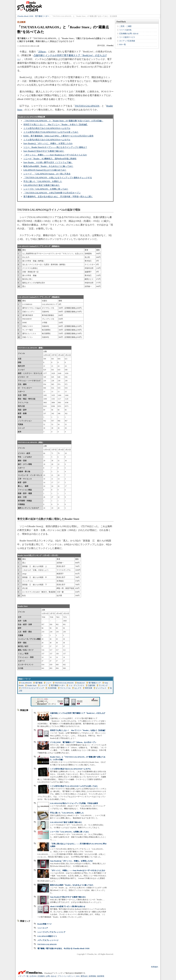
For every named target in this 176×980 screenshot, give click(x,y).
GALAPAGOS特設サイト (47, 936)
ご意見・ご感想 (125, 26)
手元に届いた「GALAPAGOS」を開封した (43, 181)
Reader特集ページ (44, 924)
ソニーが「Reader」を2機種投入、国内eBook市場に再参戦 (50, 159)
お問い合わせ (51, 976)
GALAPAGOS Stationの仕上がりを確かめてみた (45, 170)
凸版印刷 (92, 685)
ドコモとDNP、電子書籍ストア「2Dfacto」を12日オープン (73, 742)
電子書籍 (39, 683)
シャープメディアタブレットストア (51, 932)
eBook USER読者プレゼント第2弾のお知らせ (68, 906)
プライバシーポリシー (66, 976)
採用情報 (92, 976)
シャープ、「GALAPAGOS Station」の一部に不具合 (47, 174)
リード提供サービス (127, 37)
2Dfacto (42, 52)
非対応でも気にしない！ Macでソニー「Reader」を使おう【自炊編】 (56, 125)
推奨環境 (101, 976)
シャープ (44, 685)
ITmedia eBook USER (30, 6)
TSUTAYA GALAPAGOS (87, 106)
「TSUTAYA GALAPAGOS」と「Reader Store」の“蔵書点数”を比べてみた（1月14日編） (63, 121)
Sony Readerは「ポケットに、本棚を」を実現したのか (48, 143)
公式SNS (33, 976)
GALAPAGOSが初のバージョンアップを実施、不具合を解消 (74, 803)
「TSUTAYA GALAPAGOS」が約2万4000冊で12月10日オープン (52, 193)
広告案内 (41, 976)
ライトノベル (65, 688)
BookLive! (81, 683)
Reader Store (32, 685)
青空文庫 (89, 688)
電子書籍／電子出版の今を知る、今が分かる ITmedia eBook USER (63, 948)
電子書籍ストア (95, 683)
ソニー (49, 683)
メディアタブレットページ (48, 940)
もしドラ (78, 688)
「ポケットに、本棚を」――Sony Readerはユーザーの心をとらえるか (55, 155)
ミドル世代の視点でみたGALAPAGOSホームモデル (47, 128)
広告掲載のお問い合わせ (129, 34)
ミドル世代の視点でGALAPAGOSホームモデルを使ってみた (51, 132)
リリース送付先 (125, 30)
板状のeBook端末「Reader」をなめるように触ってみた (48, 166)
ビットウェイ (101, 688)
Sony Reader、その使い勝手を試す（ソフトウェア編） (48, 162)
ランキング (103, 685)
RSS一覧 (123, 44)
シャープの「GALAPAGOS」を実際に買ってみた (46, 189)
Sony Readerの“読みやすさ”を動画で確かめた (44, 151)
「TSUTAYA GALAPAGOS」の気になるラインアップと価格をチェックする (58, 178)
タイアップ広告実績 (127, 41)
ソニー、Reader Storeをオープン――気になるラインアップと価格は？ (55, 147)
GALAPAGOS (26, 683)
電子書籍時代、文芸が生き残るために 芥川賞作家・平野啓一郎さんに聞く (58, 197)
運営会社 (84, 976)
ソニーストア (43, 928)
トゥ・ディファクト (76, 685)
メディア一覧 (23, 976)
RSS (78, 976)
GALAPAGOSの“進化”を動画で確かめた (42, 185)
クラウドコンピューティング (33, 688)
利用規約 (155, 967)
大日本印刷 (52, 688)
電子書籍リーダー (42, 16)
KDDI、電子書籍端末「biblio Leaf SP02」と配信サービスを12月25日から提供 (58, 136)
